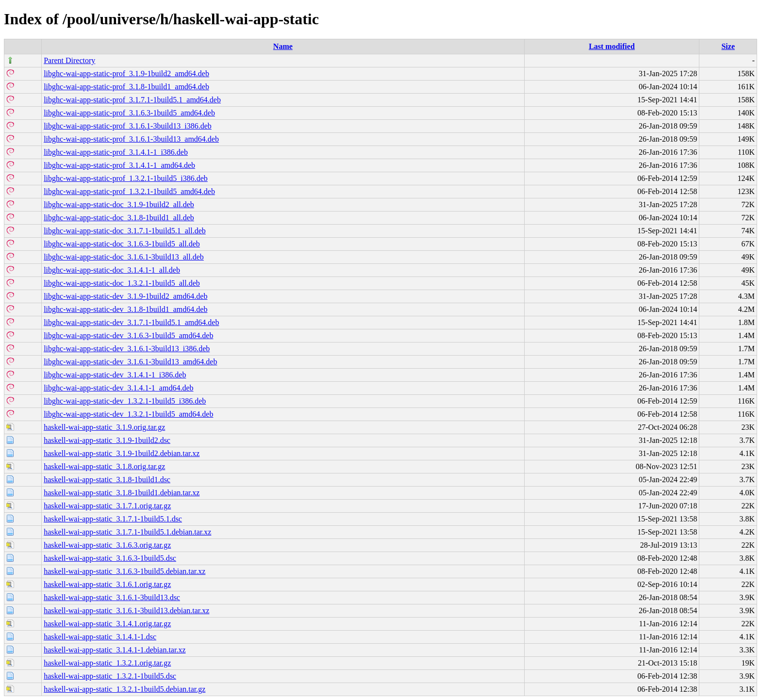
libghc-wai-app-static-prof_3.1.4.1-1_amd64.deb (119, 165)
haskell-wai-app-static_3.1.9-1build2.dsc (107, 440)
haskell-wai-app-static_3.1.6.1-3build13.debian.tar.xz (126, 610)
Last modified (612, 46)
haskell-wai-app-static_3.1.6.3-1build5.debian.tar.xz (124, 571)
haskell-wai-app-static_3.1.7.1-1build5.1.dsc (113, 519)
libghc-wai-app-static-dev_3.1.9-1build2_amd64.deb (125, 296)
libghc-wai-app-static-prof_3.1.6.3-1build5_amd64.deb (129, 113)
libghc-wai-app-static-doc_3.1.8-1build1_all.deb (119, 218)
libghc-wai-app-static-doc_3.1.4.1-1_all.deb (112, 270)
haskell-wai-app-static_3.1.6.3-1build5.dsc (110, 558)
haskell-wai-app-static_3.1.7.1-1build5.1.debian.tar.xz (127, 532)
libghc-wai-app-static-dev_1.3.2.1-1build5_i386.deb (125, 401)
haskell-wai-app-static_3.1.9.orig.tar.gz (104, 427)
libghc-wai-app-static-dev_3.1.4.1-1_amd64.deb (118, 388)
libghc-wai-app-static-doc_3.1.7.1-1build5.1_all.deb (125, 231)
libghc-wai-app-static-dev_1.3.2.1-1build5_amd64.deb (128, 414)
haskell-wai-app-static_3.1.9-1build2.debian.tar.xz (122, 453)
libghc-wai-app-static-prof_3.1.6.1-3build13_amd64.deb (131, 139)
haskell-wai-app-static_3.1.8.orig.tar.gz (104, 466)
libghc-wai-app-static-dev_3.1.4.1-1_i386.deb (115, 375)
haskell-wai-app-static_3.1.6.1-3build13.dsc (112, 597)
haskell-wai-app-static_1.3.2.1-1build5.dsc (110, 676)
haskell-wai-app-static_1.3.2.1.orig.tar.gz (107, 663)
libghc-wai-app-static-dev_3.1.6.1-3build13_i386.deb (127, 349)
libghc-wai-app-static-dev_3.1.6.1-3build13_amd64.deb (130, 362)
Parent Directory (69, 60)
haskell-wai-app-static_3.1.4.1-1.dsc (100, 637)
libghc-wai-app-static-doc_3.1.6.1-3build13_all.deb (124, 257)
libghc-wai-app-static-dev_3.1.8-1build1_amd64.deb (125, 309)
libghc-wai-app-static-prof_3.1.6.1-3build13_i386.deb (128, 126)
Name (283, 46)
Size (728, 46)
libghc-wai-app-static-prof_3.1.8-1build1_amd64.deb (126, 87)
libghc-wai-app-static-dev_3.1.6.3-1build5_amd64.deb (128, 335)
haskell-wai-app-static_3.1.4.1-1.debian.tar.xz (115, 650)
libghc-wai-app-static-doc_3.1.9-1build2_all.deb (119, 204)
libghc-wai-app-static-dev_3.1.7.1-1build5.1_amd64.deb (131, 322)
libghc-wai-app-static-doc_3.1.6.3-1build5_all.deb (122, 244)
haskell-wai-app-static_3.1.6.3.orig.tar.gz (107, 545)
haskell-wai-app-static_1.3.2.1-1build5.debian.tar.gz (124, 689)
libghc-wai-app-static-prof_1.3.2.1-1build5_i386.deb (126, 178)
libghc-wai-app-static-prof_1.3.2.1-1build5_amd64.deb (129, 191)
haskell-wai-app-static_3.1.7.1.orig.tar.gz (107, 506)
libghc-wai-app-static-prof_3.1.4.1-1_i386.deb (116, 152)
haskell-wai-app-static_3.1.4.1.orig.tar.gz (107, 624)
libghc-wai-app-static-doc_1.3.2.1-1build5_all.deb (122, 283)
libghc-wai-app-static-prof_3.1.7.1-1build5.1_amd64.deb (132, 100)
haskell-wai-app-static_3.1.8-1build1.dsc (107, 480)
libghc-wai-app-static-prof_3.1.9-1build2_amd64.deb (126, 73)
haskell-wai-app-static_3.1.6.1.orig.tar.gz (107, 584)
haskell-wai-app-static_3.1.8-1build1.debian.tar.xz (122, 493)
